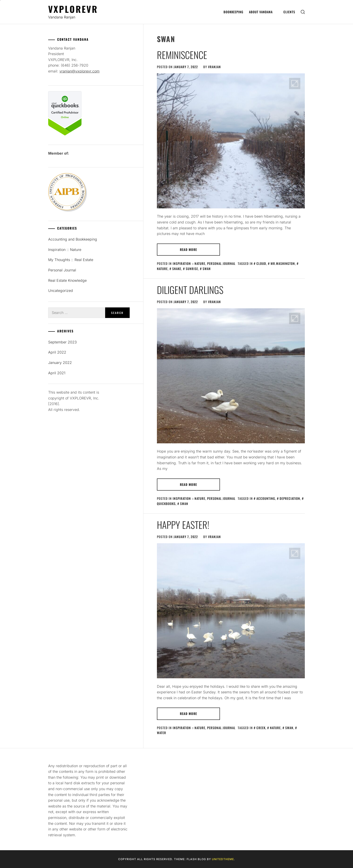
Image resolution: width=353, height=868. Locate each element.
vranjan (214, 67)
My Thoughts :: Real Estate (71, 260)
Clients (289, 12)
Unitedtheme (223, 859)
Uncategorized (61, 291)
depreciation (290, 498)
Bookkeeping (233, 12)
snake (177, 269)
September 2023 (62, 342)
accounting (266, 498)
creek (261, 728)
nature (275, 728)
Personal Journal (221, 263)
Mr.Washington (283, 263)
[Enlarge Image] (295, 83)
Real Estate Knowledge (67, 280)
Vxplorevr (73, 9)
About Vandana (263, 12)
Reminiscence (182, 55)
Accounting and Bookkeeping (73, 239)
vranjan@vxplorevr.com (79, 71)
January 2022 (60, 363)
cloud (261, 263)
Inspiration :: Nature (189, 263)
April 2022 (57, 352)
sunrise (192, 269)
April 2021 (57, 373)
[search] (303, 12)
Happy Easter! (183, 525)
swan (207, 269)
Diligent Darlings (190, 290)
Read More (188, 249)
